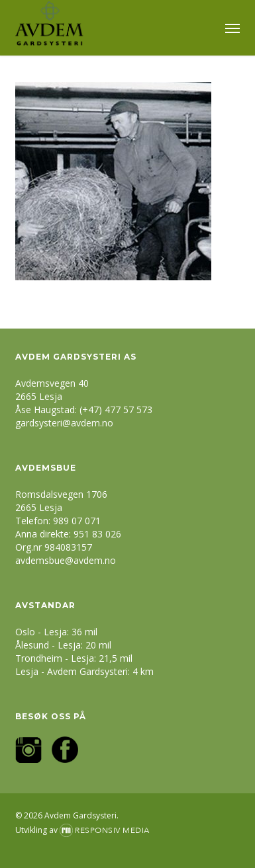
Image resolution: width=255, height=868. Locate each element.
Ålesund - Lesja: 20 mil (63, 645)
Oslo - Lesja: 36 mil (56, 632)
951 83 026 (97, 534)
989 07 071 (77, 521)
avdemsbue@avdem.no (66, 560)
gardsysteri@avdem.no (64, 423)
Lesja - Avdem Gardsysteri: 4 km (84, 671)
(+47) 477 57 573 (116, 410)
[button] (232, 28)
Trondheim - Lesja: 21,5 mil (74, 658)
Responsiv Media (112, 830)
